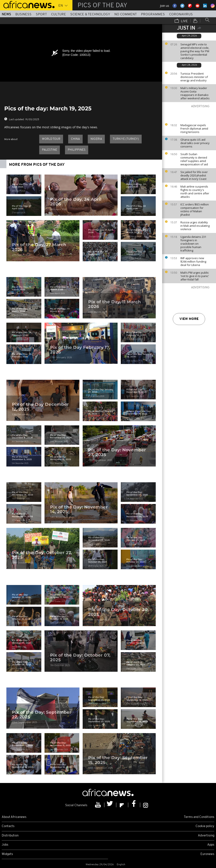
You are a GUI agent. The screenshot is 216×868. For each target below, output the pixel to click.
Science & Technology (90, 14)
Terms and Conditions (199, 817)
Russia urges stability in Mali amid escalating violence (195, 226)
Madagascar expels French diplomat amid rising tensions (194, 129)
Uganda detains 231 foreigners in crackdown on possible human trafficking (193, 244)
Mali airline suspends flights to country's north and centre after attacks (195, 192)
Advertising (206, 836)
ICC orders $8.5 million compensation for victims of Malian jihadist (195, 209)
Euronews (207, 854)
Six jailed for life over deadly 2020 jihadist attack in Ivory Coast (194, 175)
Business (23, 14)
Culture (59, 14)
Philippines (77, 150)
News (6, 14)
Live (181, 21)
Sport (41, 14)
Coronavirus (181, 14)
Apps (211, 845)
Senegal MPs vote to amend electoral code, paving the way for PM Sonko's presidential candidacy (195, 51)
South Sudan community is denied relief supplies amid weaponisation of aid (194, 159)
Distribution (10, 836)
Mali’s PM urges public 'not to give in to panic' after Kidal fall (195, 276)
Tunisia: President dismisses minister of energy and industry (194, 77)
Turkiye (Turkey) (126, 139)
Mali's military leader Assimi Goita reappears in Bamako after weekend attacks (195, 93)
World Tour (51, 139)
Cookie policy (205, 826)
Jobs (5, 845)
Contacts (8, 826)
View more (189, 319)
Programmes (153, 14)
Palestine (50, 150)
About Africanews (14, 817)
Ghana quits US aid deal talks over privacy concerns (195, 143)
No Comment (126, 14)
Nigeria (96, 139)
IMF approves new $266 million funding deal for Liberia (193, 261)
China (75, 139)
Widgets (7, 854)
